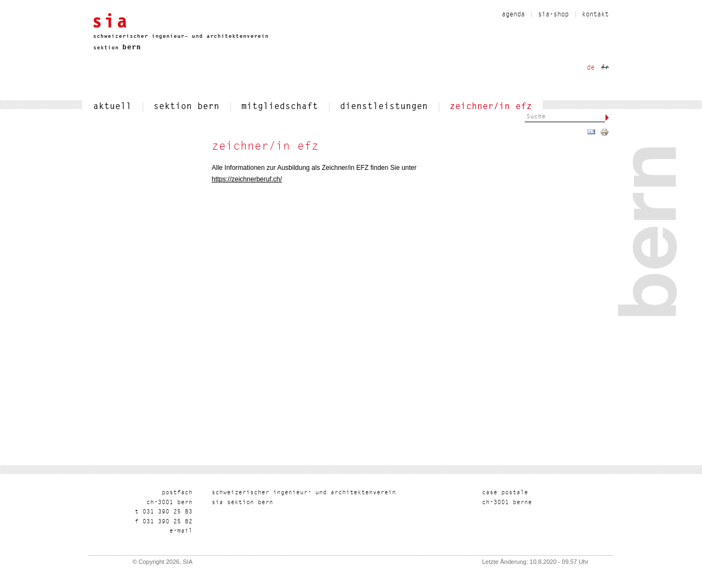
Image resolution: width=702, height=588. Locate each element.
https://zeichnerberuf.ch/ (247, 179)
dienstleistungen (384, 107)
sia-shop (553, 15)
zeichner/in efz (491, 107)
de (591, 68)
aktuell (112, 107)
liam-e (181, 531)
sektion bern (186, 107)
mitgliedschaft (280, 107)
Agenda (513, 15)
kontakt (595, 15)
